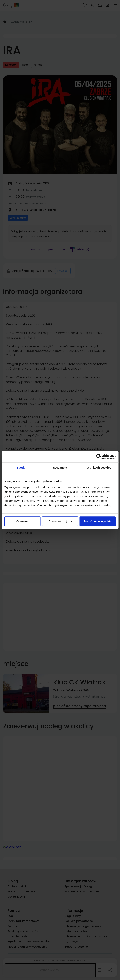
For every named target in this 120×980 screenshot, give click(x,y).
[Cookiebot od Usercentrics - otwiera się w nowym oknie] (99, 457)
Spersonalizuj (60, 521)
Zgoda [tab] (21, 468)
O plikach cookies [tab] (99, 468)
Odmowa (22, 521)
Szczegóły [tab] (60, 468)
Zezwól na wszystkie (98, 521)
